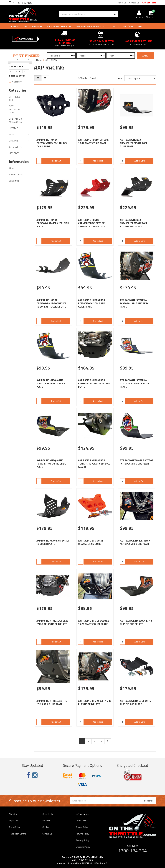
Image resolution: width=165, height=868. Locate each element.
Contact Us (134, 3)
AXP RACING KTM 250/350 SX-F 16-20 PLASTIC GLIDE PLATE (95, 622)
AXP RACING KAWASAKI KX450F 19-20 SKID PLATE (53, 542)
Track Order (15, 827)
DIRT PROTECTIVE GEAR (59, 26)
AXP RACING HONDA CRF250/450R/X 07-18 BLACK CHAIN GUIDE (52, 143)
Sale (140, 26)
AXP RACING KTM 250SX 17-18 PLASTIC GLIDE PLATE (136, 622)
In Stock (17, 82)
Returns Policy (16, 174)
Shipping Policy (83, 847)
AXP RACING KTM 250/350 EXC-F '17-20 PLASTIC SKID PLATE (53, 622)
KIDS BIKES (14, 153)
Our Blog (46, 827)
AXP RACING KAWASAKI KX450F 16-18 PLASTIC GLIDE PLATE (136, 462)
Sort (120, 78)
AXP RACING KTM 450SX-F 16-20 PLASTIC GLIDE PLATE (52, 703)
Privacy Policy (82, 827)
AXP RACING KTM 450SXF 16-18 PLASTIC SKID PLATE (95, 703)
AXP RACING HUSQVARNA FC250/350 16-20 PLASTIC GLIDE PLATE (92, 303)
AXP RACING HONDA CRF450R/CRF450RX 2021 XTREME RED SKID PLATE (92, 223)
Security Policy (82, 840)
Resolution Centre (18, 834)
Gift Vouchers (149, 3)
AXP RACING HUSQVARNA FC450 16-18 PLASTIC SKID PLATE (134, 303)
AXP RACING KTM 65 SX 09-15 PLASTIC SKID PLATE (135, 703)
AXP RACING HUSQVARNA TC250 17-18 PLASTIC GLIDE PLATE (51, 464)
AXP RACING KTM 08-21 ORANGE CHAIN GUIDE (91, 542)
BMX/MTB (128, 26)
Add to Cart (56, 161)
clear (26, 71)
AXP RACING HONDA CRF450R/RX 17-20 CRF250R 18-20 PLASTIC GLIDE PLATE (51, 303)
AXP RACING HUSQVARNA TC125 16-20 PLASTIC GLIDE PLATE (135, 384)
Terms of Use (82, 820)
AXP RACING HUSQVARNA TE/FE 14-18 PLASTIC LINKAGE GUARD (94, 464)
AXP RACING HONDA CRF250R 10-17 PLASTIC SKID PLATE (94, 141)
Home (39, 60)
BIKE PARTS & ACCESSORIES (90, 26)
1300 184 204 (22, 3)
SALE (11, 134)
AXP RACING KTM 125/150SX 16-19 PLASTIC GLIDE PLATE (135, 542)
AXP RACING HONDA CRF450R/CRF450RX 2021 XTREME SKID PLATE (133, 223)
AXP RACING (51, 60)
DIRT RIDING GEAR (33, 26)
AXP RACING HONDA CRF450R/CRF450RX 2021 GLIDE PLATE (133, 143)
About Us (122, 3)
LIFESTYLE (114, 26)
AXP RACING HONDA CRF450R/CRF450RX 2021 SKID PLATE (53, 223)
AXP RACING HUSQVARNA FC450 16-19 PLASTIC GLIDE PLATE (51, 384)
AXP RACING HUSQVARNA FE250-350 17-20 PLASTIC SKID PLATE (94, 384)
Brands (15, 26)
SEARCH (145, 56)
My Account (14, 820)
